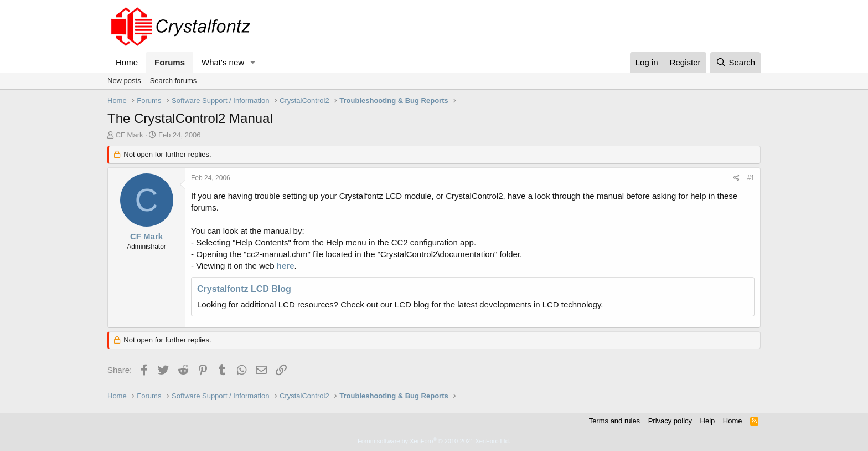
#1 (751, 178)
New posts (124, 81)
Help (708, 421)
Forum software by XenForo (434, 441)
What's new (223, 62)
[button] (253, 62)
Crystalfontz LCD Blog (244, 289)
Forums (170, 62)
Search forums (174, 81)
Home (127, 62)
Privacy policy (670, 421)
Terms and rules (614, 421)
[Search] (735, 62)
